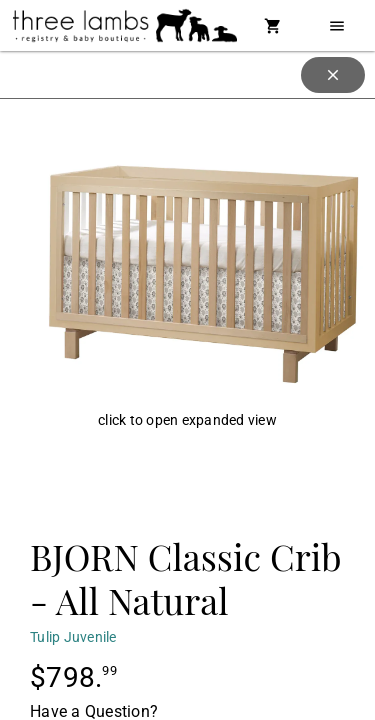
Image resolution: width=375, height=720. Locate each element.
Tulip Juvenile (73, 637)
